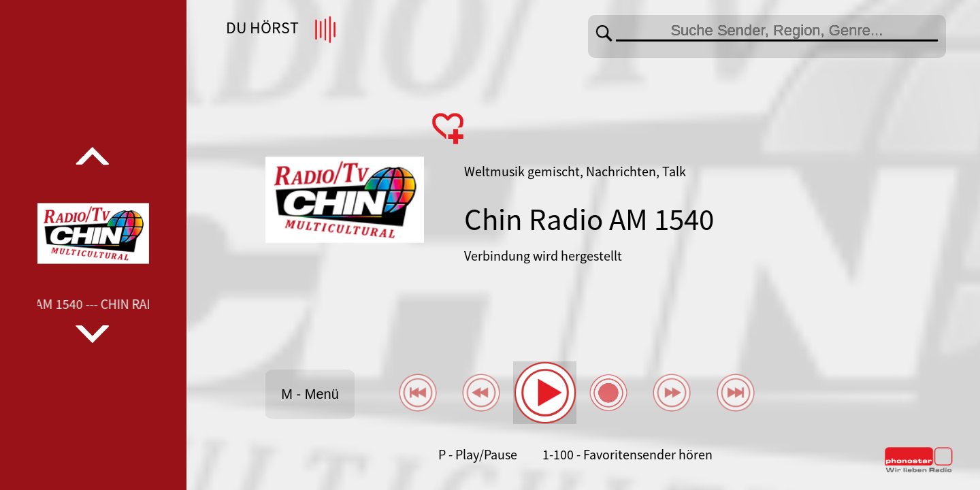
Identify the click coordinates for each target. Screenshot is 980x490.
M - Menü (310, 394)
